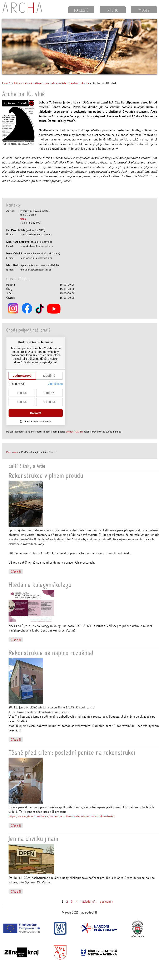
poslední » (107, 901)
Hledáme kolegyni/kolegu (40, 586)
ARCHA (113, 11)
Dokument (12, 452)
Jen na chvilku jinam (33, 840)
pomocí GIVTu (74, 431)
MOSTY (144, 11)
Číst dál (16, 572)
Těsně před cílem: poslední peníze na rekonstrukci (72, 753)
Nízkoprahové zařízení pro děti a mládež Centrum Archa (51, 83)
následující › (89, 901)
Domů (6, 83)
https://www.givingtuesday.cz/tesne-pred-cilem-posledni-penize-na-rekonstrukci (62, 816)
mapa (23, 219)
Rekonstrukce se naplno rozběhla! (51, 654)
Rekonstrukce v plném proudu (46, 476)
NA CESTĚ (81, 11)
